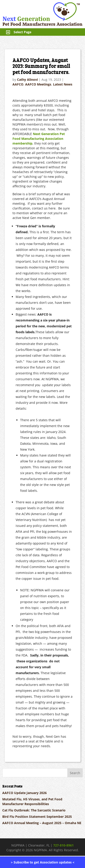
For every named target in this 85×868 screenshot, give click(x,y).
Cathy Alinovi (27, 80)
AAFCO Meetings (38, 84)
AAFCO (18, 84)
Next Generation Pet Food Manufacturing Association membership (39, 139)
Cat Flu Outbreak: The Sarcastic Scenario (34, 810)
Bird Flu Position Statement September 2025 (37, 817)
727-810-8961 (63, 845)
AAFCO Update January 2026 (24, 793)
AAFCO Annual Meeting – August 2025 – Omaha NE (42, 823)
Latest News (63, 84)
